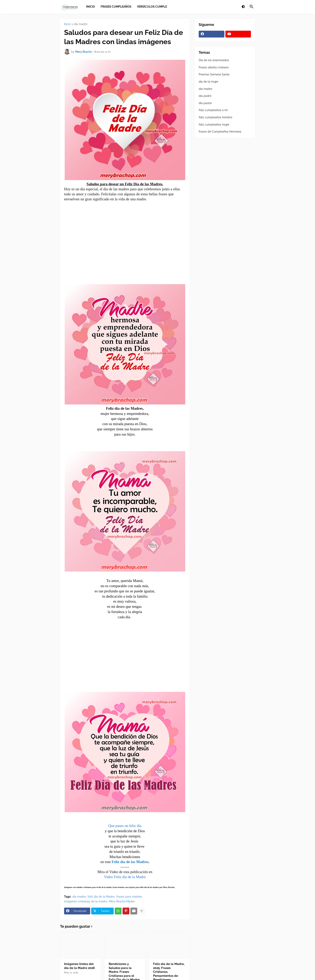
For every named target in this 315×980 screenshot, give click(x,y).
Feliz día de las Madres (130, 862)
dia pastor (205, 103)
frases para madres (129, 897)
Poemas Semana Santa (214, 74)
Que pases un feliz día (125, 826)
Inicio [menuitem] (91, 7)
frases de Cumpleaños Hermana (220, 132)
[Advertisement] (125, 240)
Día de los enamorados (214, 60)
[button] (243, 7)
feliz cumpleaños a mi (213, 110)
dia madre (81, 24)
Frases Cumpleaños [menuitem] (116, 7)
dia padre (205, 96)
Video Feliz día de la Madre (125, 877)
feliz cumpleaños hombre (215, 117)
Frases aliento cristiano (214, 67)
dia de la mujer (209, 82)
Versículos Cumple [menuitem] (152, 7)
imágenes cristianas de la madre (86, 901)
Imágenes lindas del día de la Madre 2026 (79, 966)
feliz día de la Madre (101, 897)
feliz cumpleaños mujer (214, 125)
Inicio (67, 24)
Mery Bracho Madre (122, 901)
